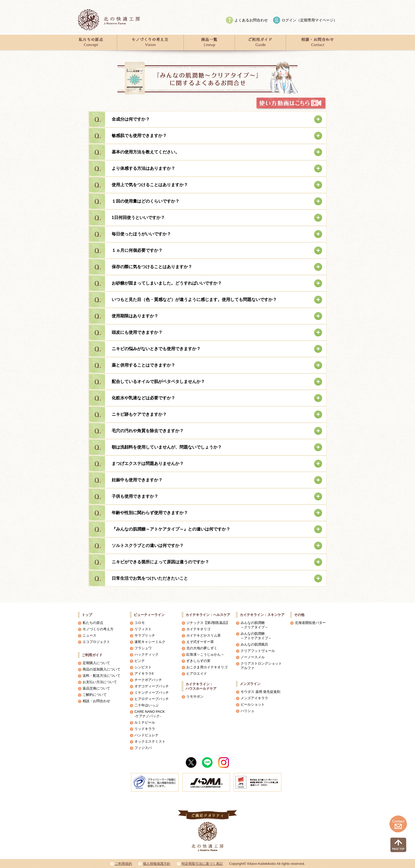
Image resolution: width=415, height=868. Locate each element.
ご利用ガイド (92, 655)
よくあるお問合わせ (251, 20)
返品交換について (96, 688)
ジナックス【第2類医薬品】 (208, 623)
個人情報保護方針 (157, 864)
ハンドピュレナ (146, 735)
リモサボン (195, 696)
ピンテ (140, 661)
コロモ (140, 623)
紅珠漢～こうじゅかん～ (205, 654)
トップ (87, 615)
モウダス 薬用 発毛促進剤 (260, 692)
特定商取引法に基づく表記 (202, 864)
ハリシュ (247, 711)
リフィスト (143, 629)
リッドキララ (145, 729)
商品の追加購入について (102, 669)
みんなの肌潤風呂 (254, 644)
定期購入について (96, 663)
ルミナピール (145, 722)
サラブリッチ (145, 635)
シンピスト (143, 667)
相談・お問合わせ (96, 701)
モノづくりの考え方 (98, 629)
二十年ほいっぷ (146, 705)
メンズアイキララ (254, 698)
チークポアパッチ (148, 680)
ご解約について (95, 695)
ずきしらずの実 (198, 661)
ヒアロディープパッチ (152, 699)
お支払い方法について (100, 682)
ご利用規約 (123, 864)
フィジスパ (143, 748)
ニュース (89, 635)
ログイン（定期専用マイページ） (309, 20)
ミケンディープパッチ (152, 693)
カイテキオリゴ (198, 629)
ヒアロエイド (197, 673)
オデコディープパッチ (152, 686)
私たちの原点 (93, 623)
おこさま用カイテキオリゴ (207, 667)
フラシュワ (143, 648)
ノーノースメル (253, 657)
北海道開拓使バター (310, 623)
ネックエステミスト (150, 741)
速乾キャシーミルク (150, 642)
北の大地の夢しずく (202, 648)
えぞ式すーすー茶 (200, 642)
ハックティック (146, 654)
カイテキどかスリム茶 (204, 635)
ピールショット (253, 704)
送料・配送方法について (102, 676)
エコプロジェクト (96, 642)
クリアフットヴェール (258, 651)
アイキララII (144, 673)
